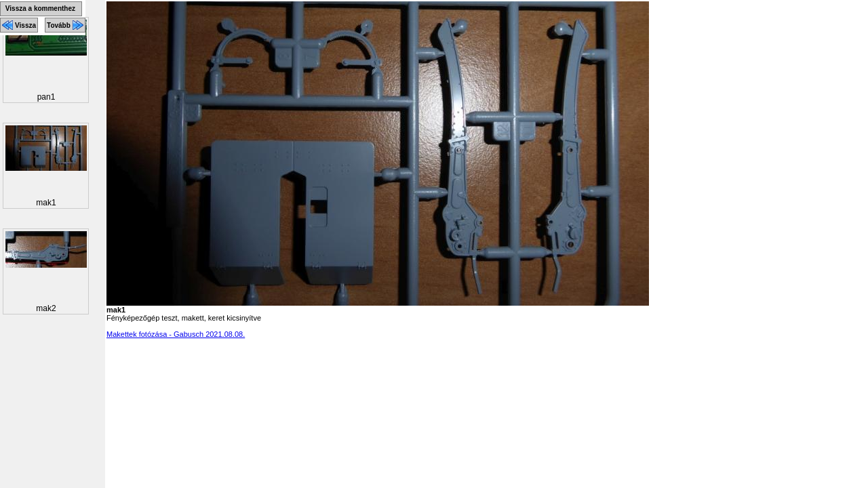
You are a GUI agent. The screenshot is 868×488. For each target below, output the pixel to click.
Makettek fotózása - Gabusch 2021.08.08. (176, 334)
